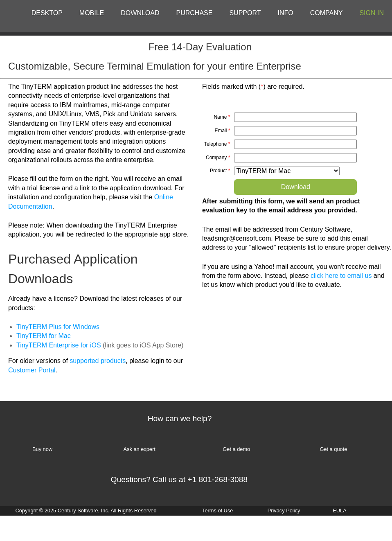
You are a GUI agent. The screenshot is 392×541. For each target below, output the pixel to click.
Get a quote (333, 449)
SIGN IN (372, 13)
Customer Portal (32, 370)
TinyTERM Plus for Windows (58, 327)
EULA (339, 511)
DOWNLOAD (140, 13)
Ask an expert (140, 449)
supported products (98, 361)
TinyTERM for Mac (44, 336)
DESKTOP (47, 13)
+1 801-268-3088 (217, 479)
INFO (286, 13)
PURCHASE (195, 13)
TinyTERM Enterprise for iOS (59, 345)
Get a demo (236, 449)
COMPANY (327, 13)
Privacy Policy (284, 511)
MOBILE (92, 13)
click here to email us (341, 276)
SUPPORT (245, 13)
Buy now (42, 449)
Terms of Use (217, 511)
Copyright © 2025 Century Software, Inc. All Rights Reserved (86, 511)
